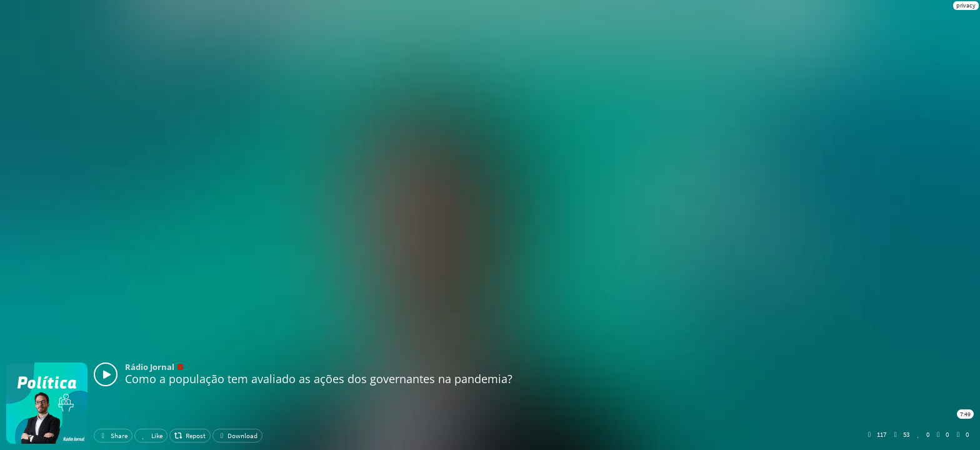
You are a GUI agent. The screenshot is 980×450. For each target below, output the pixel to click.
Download (237, 436)
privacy (966, 5)
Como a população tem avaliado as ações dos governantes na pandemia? (319, 379)
